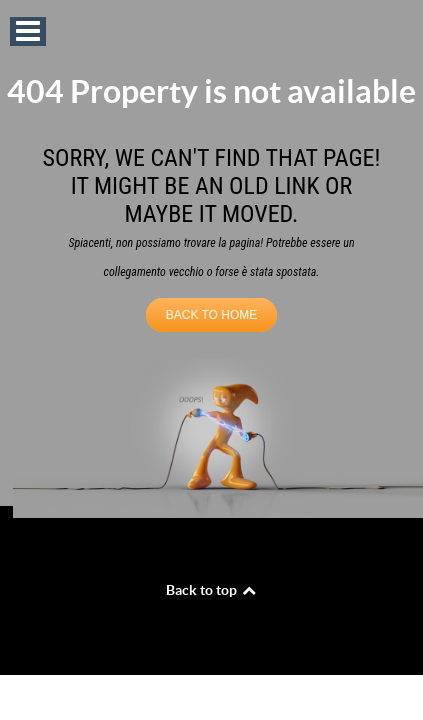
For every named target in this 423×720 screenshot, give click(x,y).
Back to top (212, 590)
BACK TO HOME (212, 315)
